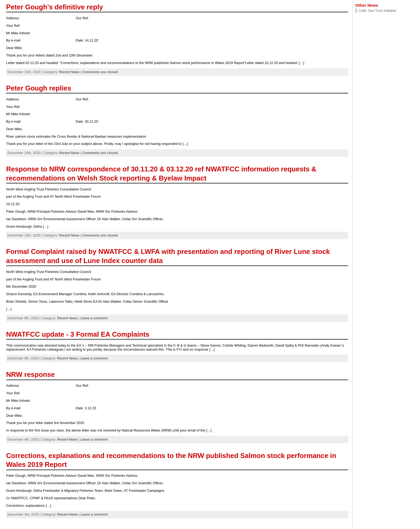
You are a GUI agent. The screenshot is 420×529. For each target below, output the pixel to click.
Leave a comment (94, 318)
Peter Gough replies (39, 88)
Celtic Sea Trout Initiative (377, 11)
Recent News (69, 72)
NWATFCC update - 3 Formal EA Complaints (78, 334)
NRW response (31, 374)
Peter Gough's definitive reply (55, 7)
